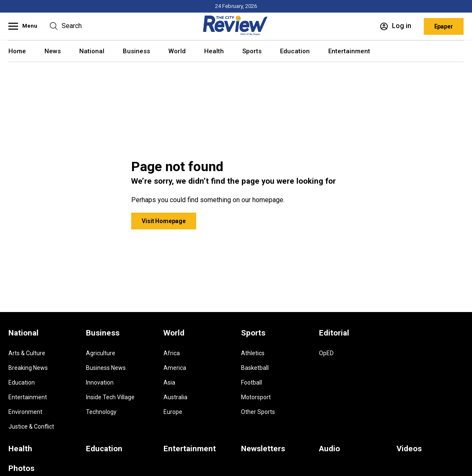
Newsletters (263, 449)
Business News (106, 368)
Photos (21, 468)
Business (136, 51)
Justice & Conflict (31, 427)
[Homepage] (236, 34)
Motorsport (256, 397)
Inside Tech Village (110, 397)
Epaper (444, 26)
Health (214, 51)
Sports (252, 51)
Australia (175, 397)
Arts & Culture (27, 353)
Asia (169, 382)
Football (252, 382)
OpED (326, 353)
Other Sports (258, 412)
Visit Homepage (164, 221)
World (177, 51)
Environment (25, 412)
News (53, 51)
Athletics (253, 353)
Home (17, 51)
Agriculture (101, 353)
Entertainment (349, 51)
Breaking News (28, 368)
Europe (173, 412)
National (92, 51)
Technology (101, 412)
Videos (409, 449)
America (175, 368)
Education (295, 51)
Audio (329, 449)
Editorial (334, 333)
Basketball (255, 368)
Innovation (100, 382)
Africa (172, 353)
